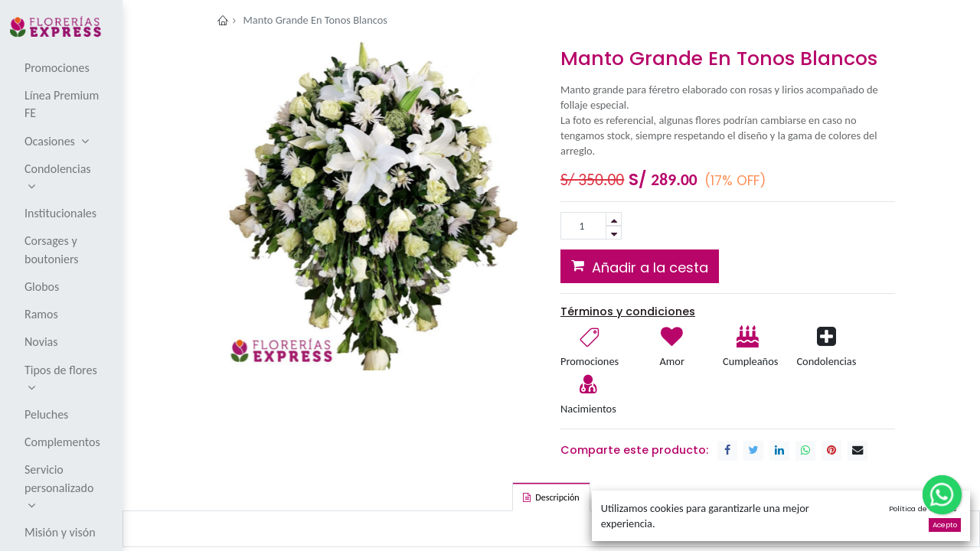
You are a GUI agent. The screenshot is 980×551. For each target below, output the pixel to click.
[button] (640, 266)
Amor (671, 361)
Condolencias (826, 361)
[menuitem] (62, 67)
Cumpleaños (750, 361)
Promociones (590, 361)
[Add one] (614, 219)
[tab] (551, 497)
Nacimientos (588, 409)
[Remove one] (614, 233)
